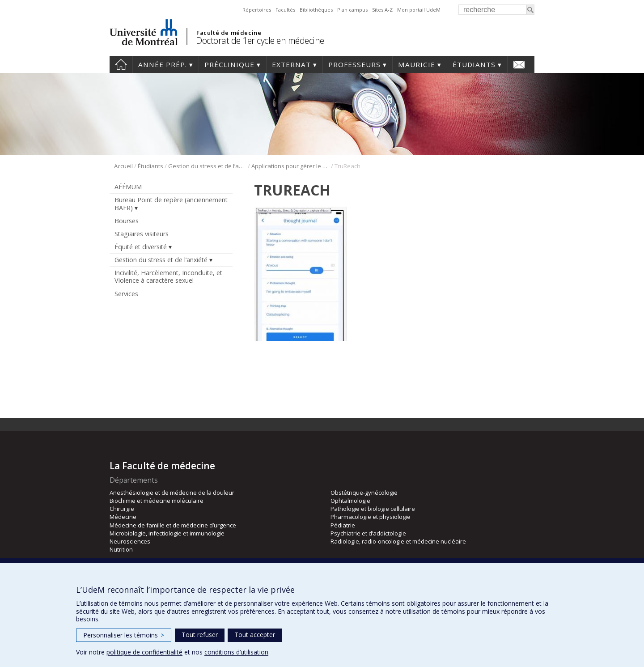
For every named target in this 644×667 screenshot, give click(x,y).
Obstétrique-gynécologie (364, 493)
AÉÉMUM (128, 187)
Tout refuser (200, 635)
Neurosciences (130, 541)
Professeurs (354, 64)
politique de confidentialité (144, 652)
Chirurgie (122, 509)
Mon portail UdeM (419, 10)
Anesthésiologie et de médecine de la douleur (172, 493)
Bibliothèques (316, 10)
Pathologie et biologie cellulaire (373, 509)
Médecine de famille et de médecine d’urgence (173, 525)
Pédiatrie (343, 525)
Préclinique (229, 64)
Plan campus (352, 10)
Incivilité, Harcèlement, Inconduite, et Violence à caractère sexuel (168, 276)
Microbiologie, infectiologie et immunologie (167, 533)
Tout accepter (255, 635)
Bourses (127, 221)
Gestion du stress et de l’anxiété (207, 166)
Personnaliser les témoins (124, 635)
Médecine (123, 517)
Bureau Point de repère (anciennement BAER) (171, 204)
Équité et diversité (141, 247)
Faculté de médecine (229, 33)
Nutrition (121, 549)
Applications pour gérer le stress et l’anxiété (290, 166)
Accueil (121, 64)
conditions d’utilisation (236, 652)
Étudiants (474, 64)
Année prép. (163, 64)
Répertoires (257, 10)
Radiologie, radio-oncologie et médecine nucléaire (398, 541)
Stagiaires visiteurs (142, 234)
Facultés (285, 10)
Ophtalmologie (350, 501)
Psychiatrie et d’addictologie (368, 533)
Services (126, 294)
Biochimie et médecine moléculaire (157, 501)
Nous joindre (519, 64)
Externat (291, 64)
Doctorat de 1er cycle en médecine (260, 40)
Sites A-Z (382, 10)
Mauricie (417, 64)
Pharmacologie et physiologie (371, 517)
